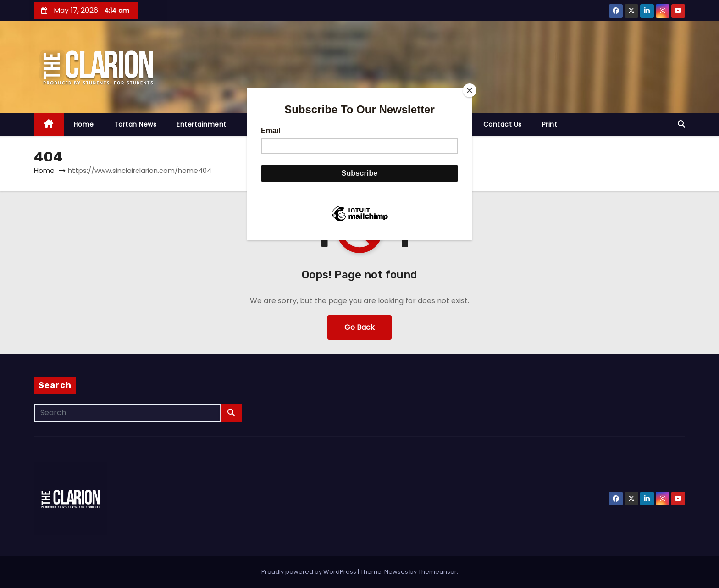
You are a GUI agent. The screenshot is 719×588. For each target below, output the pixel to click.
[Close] (470, 90)
